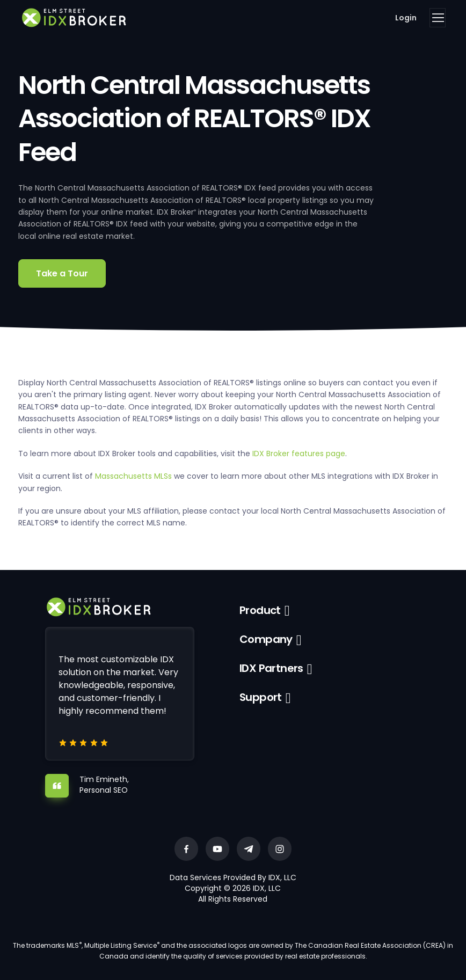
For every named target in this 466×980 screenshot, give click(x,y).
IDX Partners (271, 668)
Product (260, 610)
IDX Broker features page (299, 454)
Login (406, 18)
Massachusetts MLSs (133, 476)
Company (266, 639)
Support (261, 697)
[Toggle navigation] (438, 18)
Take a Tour (62, 273)
